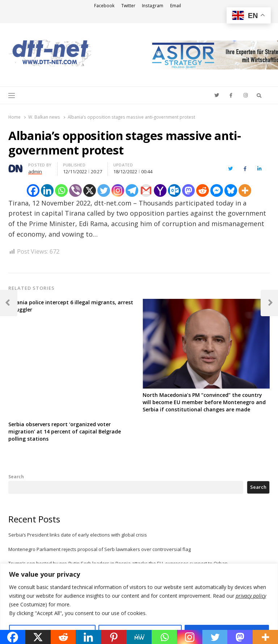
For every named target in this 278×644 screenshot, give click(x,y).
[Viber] (75, 190)
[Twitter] (104, 190)
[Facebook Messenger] (217, 190)
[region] (139, 604)
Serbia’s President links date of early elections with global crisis (78, 535)
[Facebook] (33, 190)
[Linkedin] (47, 190)
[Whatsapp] (61, 190)
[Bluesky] (231, 190)
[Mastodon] (188, 190)
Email (176, 6)
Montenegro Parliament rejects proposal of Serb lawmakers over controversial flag (100, 549)
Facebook (104, 6)
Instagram (153, 6)
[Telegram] (132, 190)
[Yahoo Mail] (160, 190)
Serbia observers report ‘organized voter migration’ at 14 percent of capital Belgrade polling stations (65, 431)
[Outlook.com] (174, 190)
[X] (90, 190)
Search (16, 476)
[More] (245, 190)
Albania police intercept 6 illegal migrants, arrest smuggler (71, 306)
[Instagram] (118, 190)
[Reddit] (203, 190)
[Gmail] (146, 190)
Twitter (128, 6)
